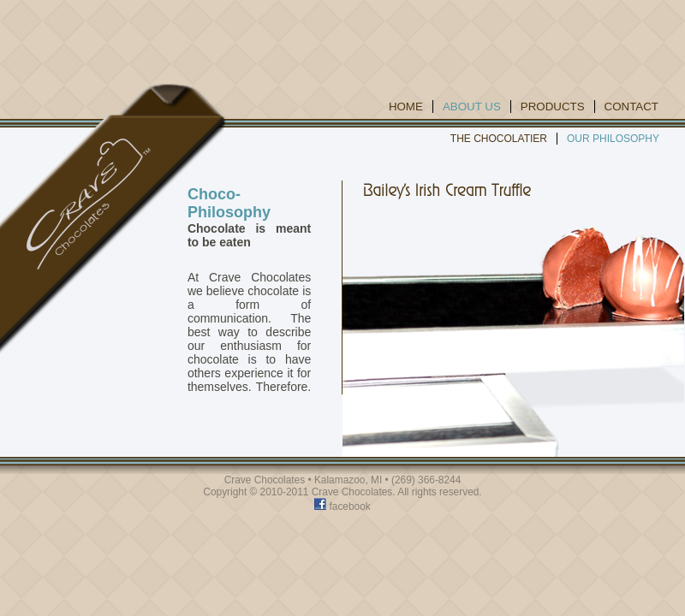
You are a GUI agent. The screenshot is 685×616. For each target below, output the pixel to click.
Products (553, 107)
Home (406, 107)
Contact (631, 107)
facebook (342, 506)
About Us (472, 107)
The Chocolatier (499, 139)
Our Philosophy (613, 139)
